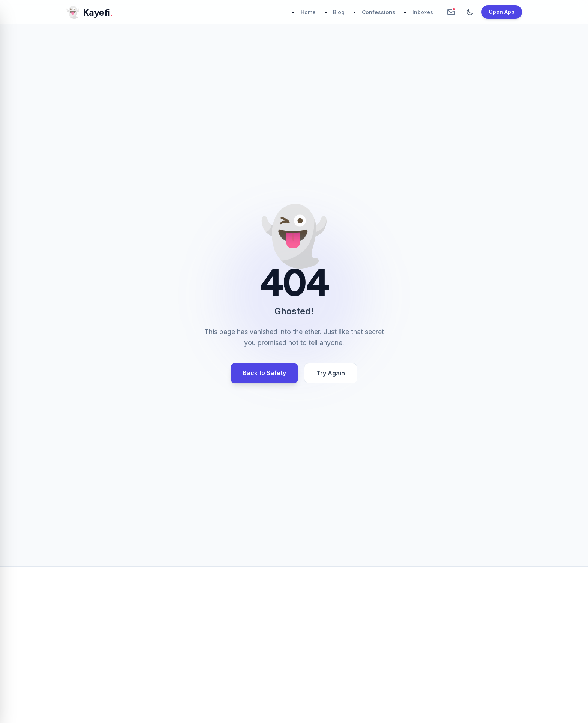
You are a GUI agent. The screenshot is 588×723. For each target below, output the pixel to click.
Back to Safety (264, 373)
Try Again (331, 373)
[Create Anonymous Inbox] (451, 12)
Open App (502, 12)
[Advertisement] (294, 670)
